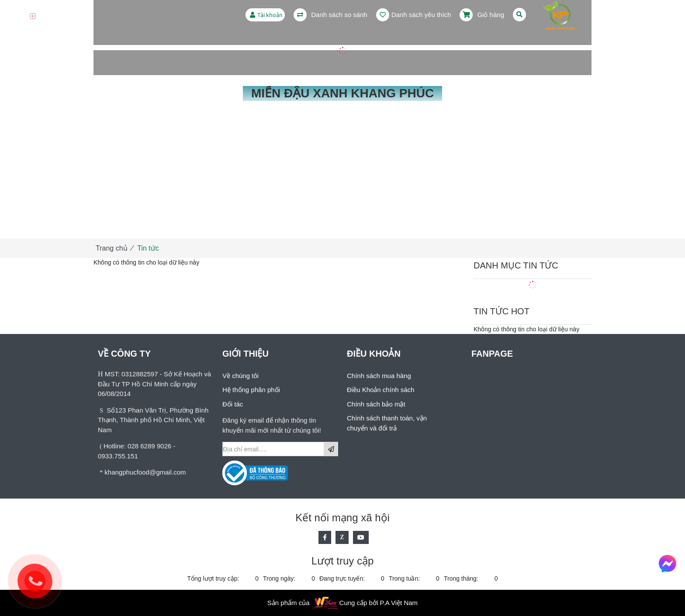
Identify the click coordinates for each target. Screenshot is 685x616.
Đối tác (233, 404)
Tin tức (148, 248)
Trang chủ (112, 248)
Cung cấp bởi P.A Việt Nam (379, 603)
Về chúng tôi (240, 376)
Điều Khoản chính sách (381, 390)
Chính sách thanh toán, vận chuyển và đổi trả (387, 423)
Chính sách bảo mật (376, 404)
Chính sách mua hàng (379, 376)
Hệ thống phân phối (251, 390)
